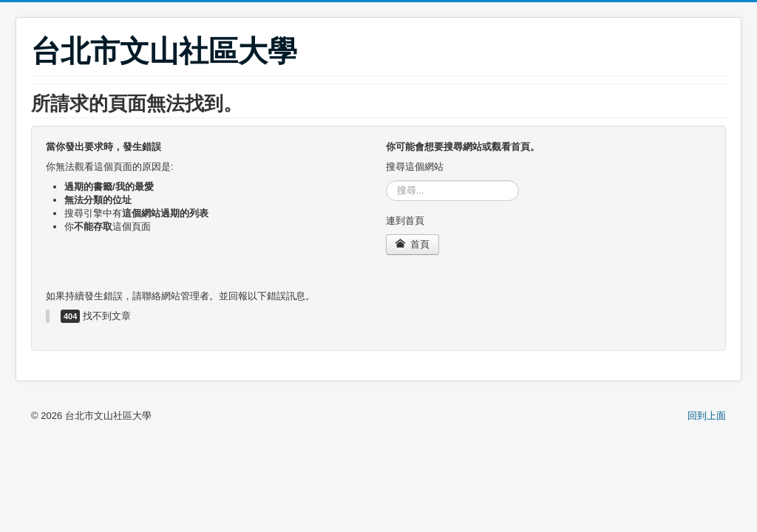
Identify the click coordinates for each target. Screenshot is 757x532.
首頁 (413, 244)
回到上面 (707, 416)
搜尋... (386, 181)
